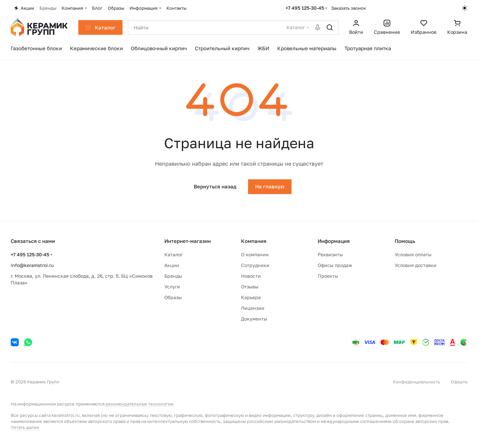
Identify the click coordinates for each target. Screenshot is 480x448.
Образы (173, 297)
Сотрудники (255, 265)
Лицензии (253, 308)
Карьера (251, 297)
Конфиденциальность (417, 382)
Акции (172, 265)
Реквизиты (330, 254)
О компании (255, 254)
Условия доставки (416, 265)
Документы (254, 319)
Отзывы (250, 287)
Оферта (459, 382)
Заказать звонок (348, 8)
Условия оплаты (413, 254)
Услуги (172, 287)
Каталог (174, 254)
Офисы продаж (335, 265)
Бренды (173, 276)
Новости (251, 276)
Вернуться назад (215, 186)
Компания (254, 241)
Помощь (405, 241)
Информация (334, 241)
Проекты (328, 276)
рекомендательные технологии (139, 404)
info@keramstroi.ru (32, 265)
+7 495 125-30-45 (305, 8)
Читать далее (25, 427)
